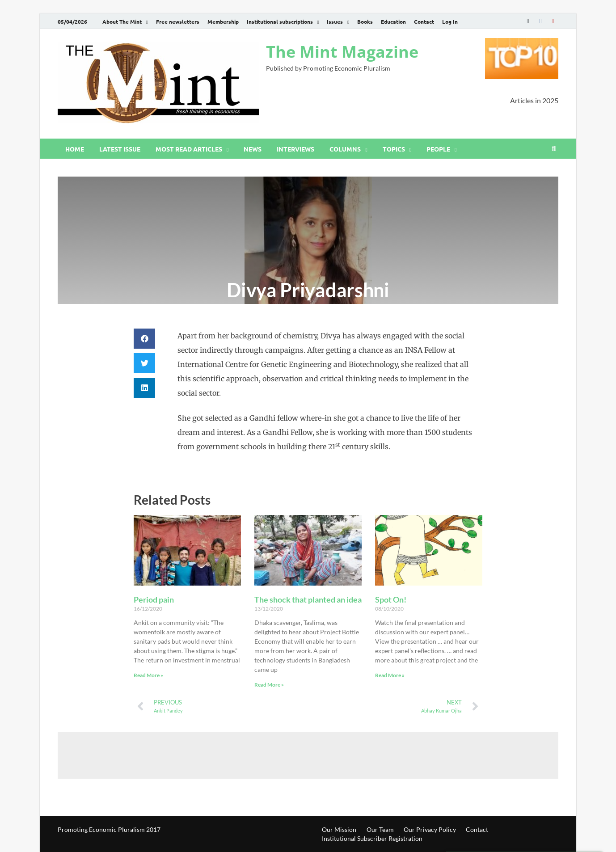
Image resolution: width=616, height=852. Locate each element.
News (253, 149)
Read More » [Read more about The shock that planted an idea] (269, 685)
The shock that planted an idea (308, 599)
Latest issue (120, 149)
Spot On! (391, 599)
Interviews (295, 149)
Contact (424, 21)
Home (75, 149)
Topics (394, 149)
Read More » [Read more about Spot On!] (390, 675)
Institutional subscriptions (280, 21)
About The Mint (122, 21)
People (438, 149)
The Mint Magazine (342, 52)
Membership (223, 21)
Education (393, 21)
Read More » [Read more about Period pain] (148, 675)
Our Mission (339, 829)
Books (365, 21)
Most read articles (189, 149)
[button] (144, 339)
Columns (345, 149)
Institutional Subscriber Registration (372, 838)
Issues (335, 21)
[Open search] (554, 149)
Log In (450, 21)
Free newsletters (178, 21)
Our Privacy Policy (430, 829)
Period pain (154, 599)
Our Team (380, 829)
